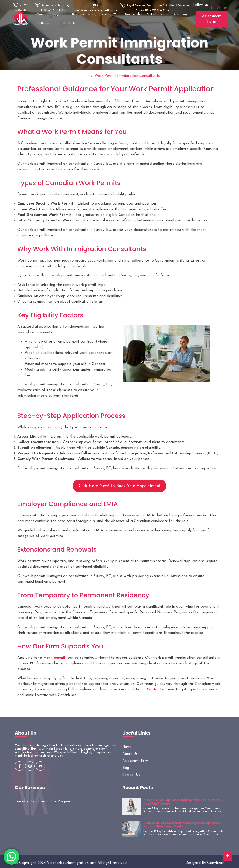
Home (84, 74)
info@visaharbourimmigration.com (96, 7)
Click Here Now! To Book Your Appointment (120, 486)
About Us (130, 754)
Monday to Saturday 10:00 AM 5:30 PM (52, 7)
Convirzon (216, 863)
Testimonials (45, 23)
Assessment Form (212, 19)
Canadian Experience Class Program (43, 802)
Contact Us (67, 23)
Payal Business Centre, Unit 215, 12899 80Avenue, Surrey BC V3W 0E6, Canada (155, 7)
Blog (126, 768)
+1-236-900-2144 (21, 7)
